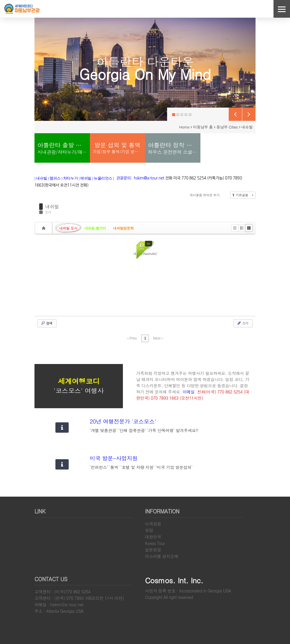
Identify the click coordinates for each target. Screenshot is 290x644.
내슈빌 (247, 127)
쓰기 (242, 323)
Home (184, 127)
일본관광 (153, 550)
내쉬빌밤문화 (123, 228)
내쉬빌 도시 (68, 228)
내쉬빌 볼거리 (95, 228)
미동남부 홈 (203, 127)
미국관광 (153, 524)
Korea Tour (155, 543)
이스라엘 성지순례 (162, 556)
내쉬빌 (52, 207)
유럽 (149, 530)
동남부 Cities (227, 127)
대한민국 (153, 537)
